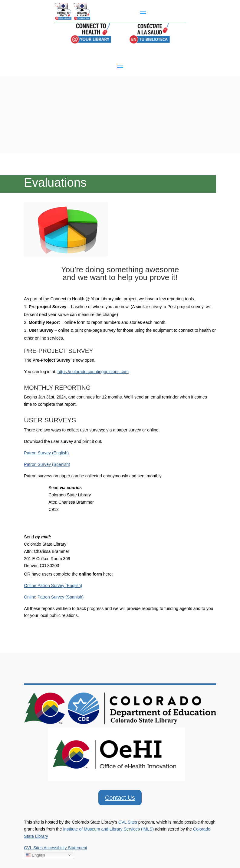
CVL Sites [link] (128, 822)
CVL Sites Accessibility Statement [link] (56, 848)
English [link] (35, 855)
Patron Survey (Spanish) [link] (47, 464)
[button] (143, 11)
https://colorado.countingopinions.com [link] (93, 372)
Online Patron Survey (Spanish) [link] (54, 597)
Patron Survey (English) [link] (46, 453)
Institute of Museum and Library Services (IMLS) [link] (108, 829)
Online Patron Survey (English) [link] (53, 586)
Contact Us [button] (120, 798)
